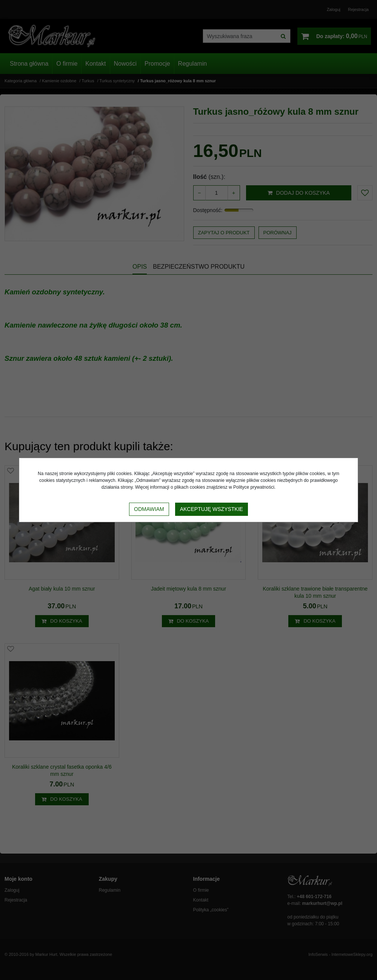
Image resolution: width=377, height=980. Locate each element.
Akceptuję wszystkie (212, 509)
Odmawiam (149, 509)
